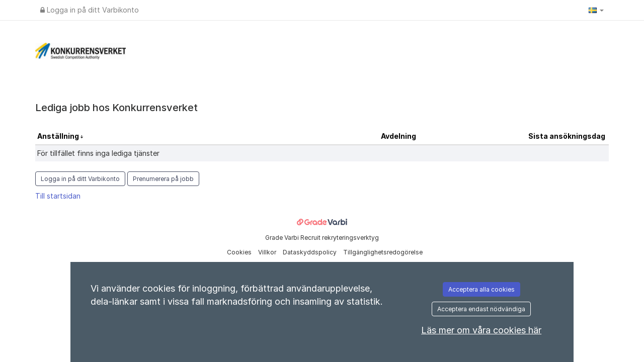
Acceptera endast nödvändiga (481, 309)
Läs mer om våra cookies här (481, 330)
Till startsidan (58, 196)
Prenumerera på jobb (163, 179)
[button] (596, 10)
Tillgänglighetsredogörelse (383, 252)
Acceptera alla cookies (481, 289)
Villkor (268, 252)
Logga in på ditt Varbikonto (90, 10)
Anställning (59, 136)
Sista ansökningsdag (567, 136)
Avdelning (398, 136)
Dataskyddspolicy (310, 252)
